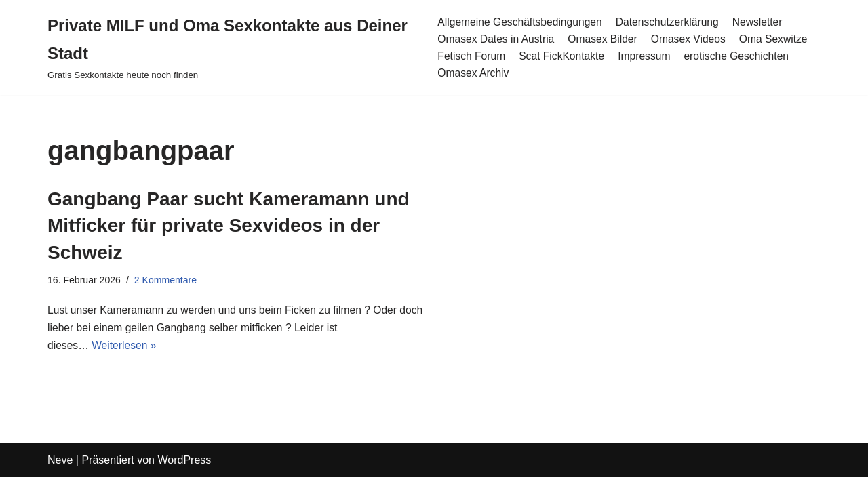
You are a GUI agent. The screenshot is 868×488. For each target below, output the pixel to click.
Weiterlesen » (126, 349)
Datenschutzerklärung (671, 21)
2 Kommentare (167, 281)
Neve (60, 471)
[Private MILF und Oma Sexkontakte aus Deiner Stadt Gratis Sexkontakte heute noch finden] (232, 47)
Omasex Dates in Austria (496, 39)
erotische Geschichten (741, 56)
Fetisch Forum (471, 56)
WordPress (184, 471)
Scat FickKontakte (563, 56)
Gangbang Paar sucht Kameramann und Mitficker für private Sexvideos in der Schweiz (229, 225)
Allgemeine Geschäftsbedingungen (520, 21)
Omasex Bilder (605, 39)
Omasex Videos (692, 39)
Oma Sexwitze (779, 39)
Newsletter (763, 21)
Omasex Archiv (473, 74)
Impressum (647, 56)
